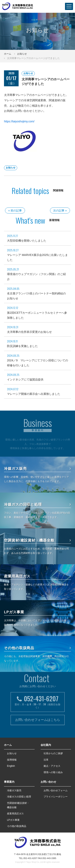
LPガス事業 (37, 612)
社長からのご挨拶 (53, 753)
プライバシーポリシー (56, 797)
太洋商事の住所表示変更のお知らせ (29, 332)
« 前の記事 (15, 210)
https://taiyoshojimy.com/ (19, 121)
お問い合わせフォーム (56, 790)
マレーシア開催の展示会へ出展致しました (34, 394)
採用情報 (12, 760)
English (11, 766)
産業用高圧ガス (37, 576)
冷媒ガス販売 (37, 469)
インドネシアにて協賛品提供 (25, 379)
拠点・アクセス (52, 766)
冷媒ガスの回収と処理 (37, 504)
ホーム (8, 54)
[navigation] (69, 6)
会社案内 (46, 745)
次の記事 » (60, 210)
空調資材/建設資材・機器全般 (37, 540)
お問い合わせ (48, 782)
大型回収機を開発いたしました (27, 241)
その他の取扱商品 (37, 648)
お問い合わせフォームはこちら (38, 708)
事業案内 (9, 782)
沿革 (46, 760)
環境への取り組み (53, 772)
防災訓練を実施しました (22, 346)
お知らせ (22, 54)
